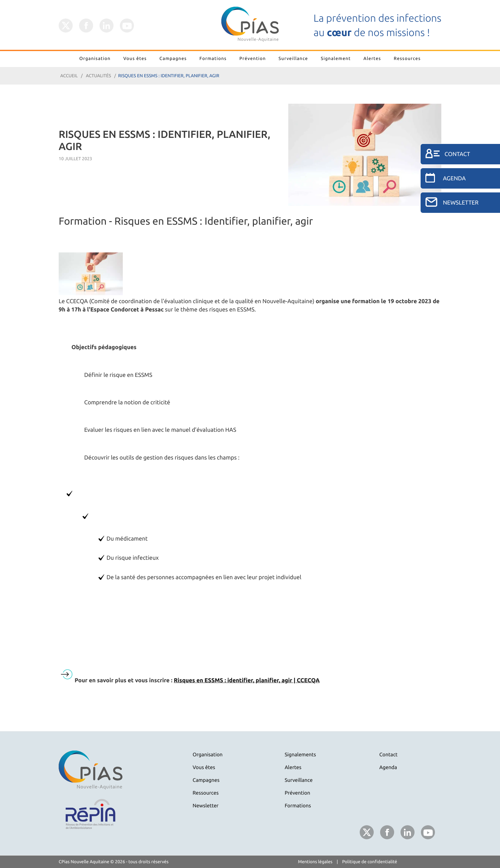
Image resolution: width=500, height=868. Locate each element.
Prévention (253, 58)
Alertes (372, 58)
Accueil (69, 76)
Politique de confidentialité (370, 862)
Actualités (98, 76)
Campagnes (173, 58)
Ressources (407, 58)
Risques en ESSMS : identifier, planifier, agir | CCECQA (247, 680)
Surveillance (293, 58)
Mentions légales (315, 862)
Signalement (336, 58)
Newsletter (206, 806)
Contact (389, 755)
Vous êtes (135, 58)
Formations (213, 58)
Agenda (388, 767)
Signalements (300, 755)
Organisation (95, 58)
